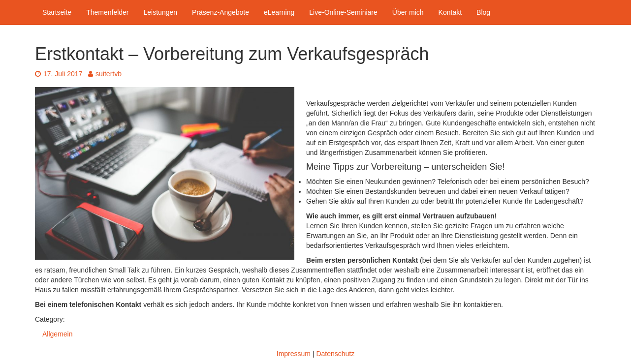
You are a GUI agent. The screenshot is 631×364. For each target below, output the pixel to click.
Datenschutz (335, 354)
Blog (483, 12)
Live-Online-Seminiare (343, 12)
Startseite (57, 12)
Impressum (294, 354)
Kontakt (450, 12)
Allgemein (57, 334)
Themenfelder (107, 12)
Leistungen (161, 12)
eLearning (279, 12)
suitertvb (105, 74)
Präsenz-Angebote (221, 12)
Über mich (408, 12)
